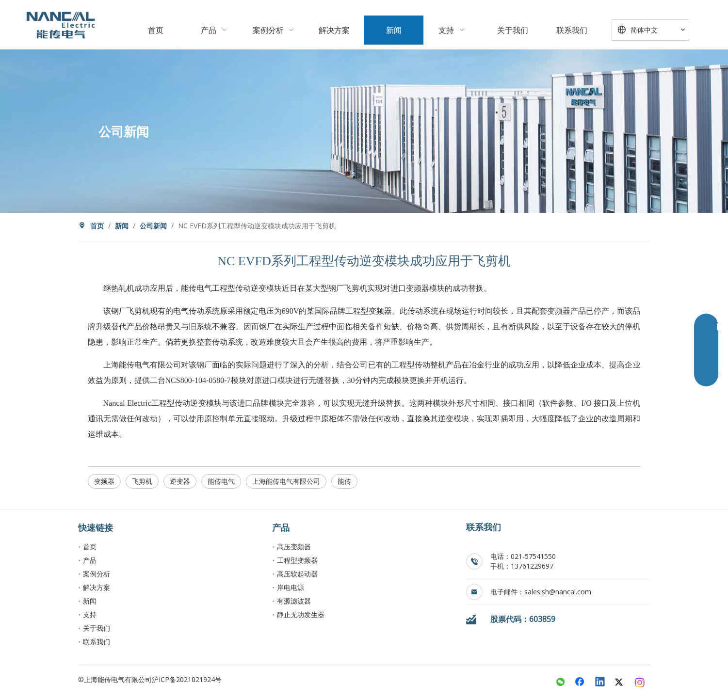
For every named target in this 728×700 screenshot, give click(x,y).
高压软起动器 (297, 574)
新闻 (90, 601)
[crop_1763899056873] (61, 25)
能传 (344, 481)
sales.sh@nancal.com (558, 592)
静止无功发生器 (301, 614)
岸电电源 (291, 587)
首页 (90, 547)
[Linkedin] (600, 683)
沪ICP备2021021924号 (187, 679)
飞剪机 (142, 481)
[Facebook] (581, 683)
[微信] (561, 683)
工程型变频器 (297, 560)
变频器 (104, 481)
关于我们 (97, 628)
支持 (90, 614)
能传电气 (221, 481)
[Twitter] (620, 683)
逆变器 (180, 481)
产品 (90, 560)
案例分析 (97, 574)
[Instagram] (640, 683)
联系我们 (97, 642)
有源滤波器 (294, 601)
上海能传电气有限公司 (286, 481)
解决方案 (97, 587)
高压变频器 (294, 547)
